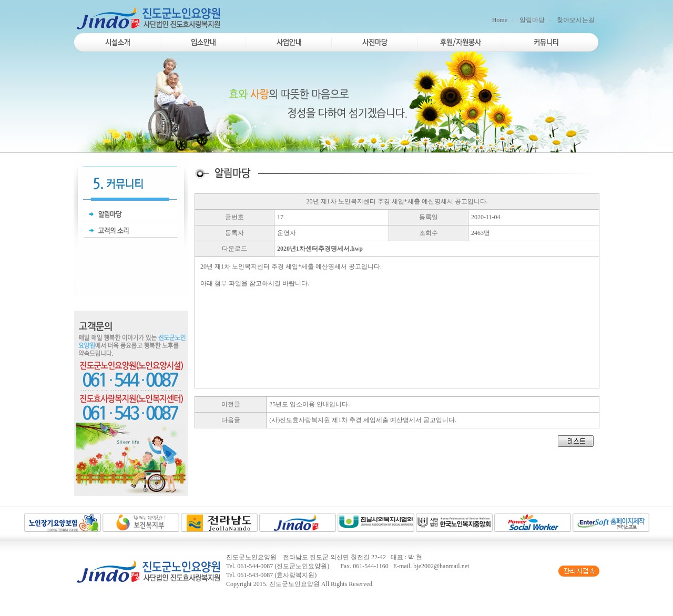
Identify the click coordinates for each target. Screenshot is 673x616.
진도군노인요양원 (294, 584)
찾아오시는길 (576, 20)
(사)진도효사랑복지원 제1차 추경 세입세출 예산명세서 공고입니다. (363, 420)
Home (500, 20)
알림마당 (532, 20)
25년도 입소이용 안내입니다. (309, 404)
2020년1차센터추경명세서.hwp (320, 249)
